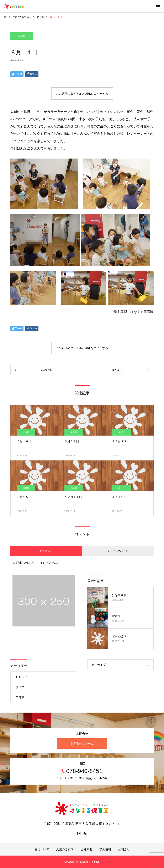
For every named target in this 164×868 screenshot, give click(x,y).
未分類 (22, 36)
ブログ (20, 687)
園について (42, 849)
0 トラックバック (118, 551)
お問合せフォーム (82, 743)
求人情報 (105, 849)
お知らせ (21, 677)
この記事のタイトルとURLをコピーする (82, 94)
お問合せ (124, 849)
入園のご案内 (65, 849)
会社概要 (86, 849)
